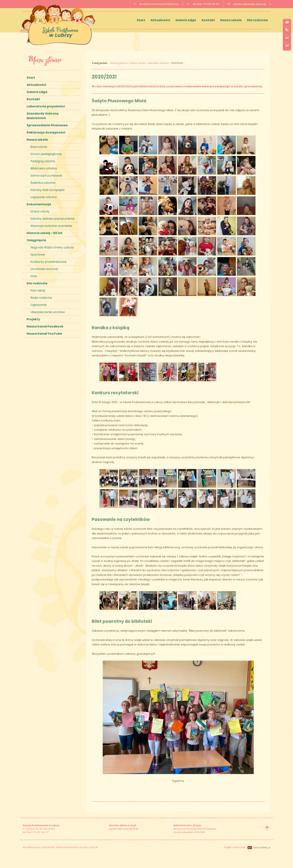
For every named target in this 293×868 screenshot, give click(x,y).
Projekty (33, 319)
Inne (34, 276)
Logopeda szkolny (44, 197)
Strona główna (119, 63)
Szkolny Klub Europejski (47, 190)
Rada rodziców (41, 298)
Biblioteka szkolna (44, 168)
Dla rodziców (257, 20)
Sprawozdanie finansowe (47, 125)
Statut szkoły (40, 211)
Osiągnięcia (36, 240)
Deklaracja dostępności (46, 132)
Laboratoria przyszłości (46, 106)
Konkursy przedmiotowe (48, 262)
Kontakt (208, 20)
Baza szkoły (39, 147)
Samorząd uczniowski (46, 176)
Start (141, 20)
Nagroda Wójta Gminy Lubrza (52, 247)
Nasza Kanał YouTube (44, 334)
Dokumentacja (39, 204)
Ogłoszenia (39, 305)
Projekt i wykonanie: (247, 847)
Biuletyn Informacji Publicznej (159, 4)
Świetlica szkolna (43, 183)
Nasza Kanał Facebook (45, 326)
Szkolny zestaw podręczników (52, 219)
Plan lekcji (38, 290)
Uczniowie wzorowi (44, 269)
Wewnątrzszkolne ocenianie (51, 226)
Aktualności (160, 20)
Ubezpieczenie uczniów (48, 312)
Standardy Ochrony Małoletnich (43, 116)
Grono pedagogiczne (46, 154)
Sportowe (38, 255)
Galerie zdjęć (186, 20)
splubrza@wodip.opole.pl (250, 4)
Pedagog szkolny (43, 161)
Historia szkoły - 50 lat (45, 233)
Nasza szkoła (231, 20)
